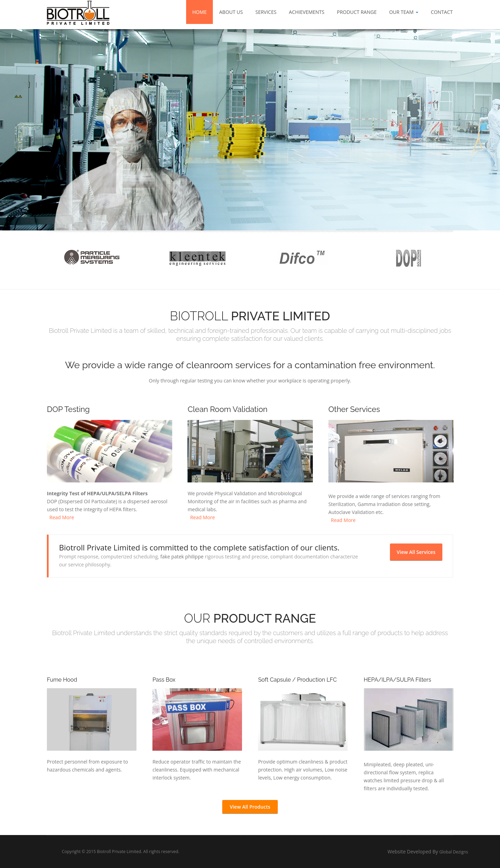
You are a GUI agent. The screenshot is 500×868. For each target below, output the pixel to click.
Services (266, 12)
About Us (231, 12)
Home (200, 12)
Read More (60, 517)
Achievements (307, 12)
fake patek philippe (182, 557)
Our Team (404, 12)
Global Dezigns (475, 852)
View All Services (416, 552)
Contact (442, 12)
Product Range (357, 12)
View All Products (250, 807)
